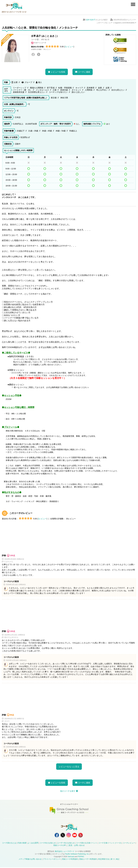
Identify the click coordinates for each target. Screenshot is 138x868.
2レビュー (69, 47)
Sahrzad (71, 857)
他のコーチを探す (68, 791)
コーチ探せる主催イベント (87, 843)
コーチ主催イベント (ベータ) (110, 843)
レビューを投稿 (58, 72)
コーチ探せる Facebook (55, 835)
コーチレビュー (129, 843)
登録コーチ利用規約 (70, 860)
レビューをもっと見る (69, 767)
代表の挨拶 (22, 843)
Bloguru (39, 54)
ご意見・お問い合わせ (76, 846)
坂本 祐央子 (91, 20)
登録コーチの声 (60, 846)
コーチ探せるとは (9, 843)
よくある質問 (33, 843)
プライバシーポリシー (52, 860)
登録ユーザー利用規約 (88, 860)
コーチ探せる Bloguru (82, 835)
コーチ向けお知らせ (48, 843)
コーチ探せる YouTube (75, 835)
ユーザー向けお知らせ (66, 843)
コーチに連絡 (84, 72)
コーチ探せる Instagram (69, 835)
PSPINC (81, 857)
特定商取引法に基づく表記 (109, 860)
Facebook (33, 54)
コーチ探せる (14, 6)
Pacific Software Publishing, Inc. (77, 855)
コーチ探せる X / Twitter (62, 835)
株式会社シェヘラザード (65, 852)
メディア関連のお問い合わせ (30, 860)
